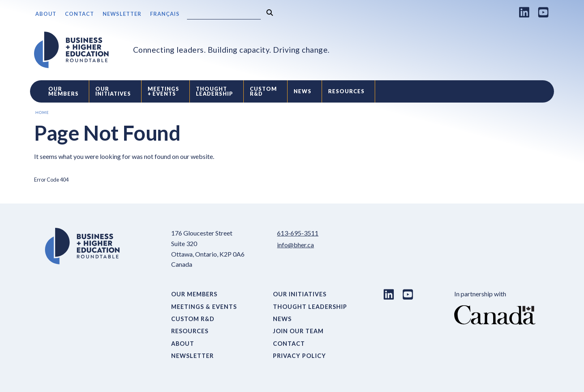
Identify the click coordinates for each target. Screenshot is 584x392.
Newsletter (122, 14)
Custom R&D (263, 91)
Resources (346, 91)
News (303, 91)
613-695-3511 (298, 233)
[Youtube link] (543, 12)
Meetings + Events (163, 91)
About (46, 14)
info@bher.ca (295, 245)
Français (165, 14)
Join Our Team (298, 331)
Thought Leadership (215, 91)
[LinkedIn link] (524, 12)
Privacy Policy (300, 356)
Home (42, 112)
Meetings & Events (204, 307)
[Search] (224, 14)
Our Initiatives (113, 91)
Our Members (63, 91)
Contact (79, 14)
